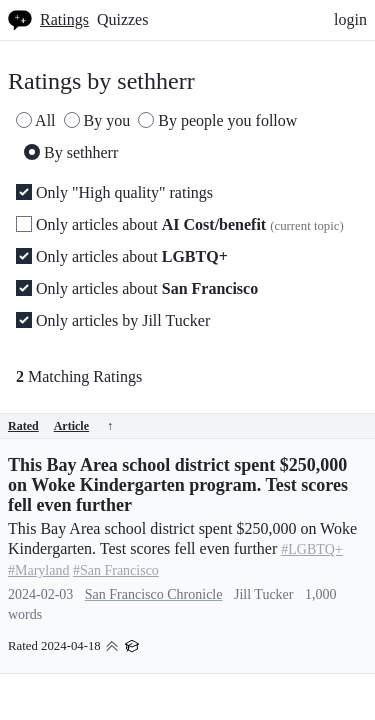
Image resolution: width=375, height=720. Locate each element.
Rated (23, 426)
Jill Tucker (264, 594)
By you (97, 120)
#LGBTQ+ (312, 549)
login (350, 19)
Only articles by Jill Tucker (113, 320)
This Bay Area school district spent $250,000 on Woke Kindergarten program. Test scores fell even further (178, 485)
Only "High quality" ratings (114, 192)
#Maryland (38, 570)
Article (83, 426)
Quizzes (123, 19)
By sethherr (71, 152)
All (36, 120)
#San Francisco (116, 570)
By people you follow (217, 120)
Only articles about (180, 224)
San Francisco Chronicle (154, 594)
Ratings (64, 19)
